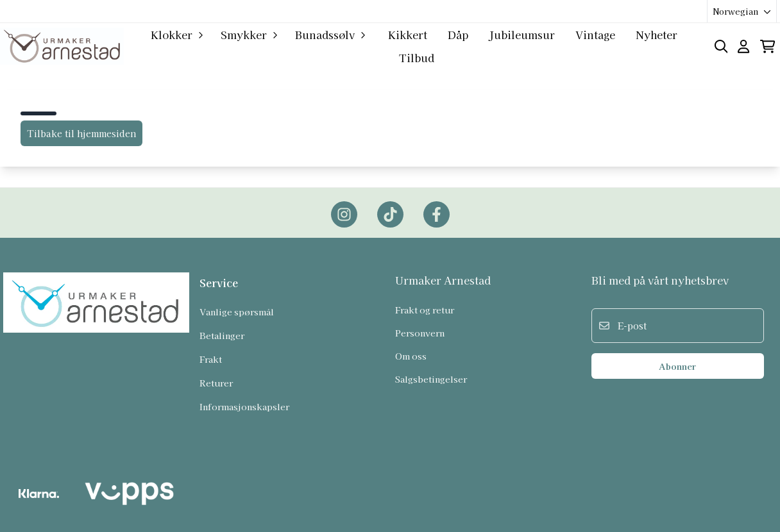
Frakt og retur (425, 310)
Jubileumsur (522, 35)
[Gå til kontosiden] (743, 46)
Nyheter (657, 35)
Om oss (411, 356)
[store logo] (62, 46)
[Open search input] (721, 46)
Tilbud (417, 58)
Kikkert (408, 35)
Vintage (595, 35)
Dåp (458, 35)
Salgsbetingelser (431, 379)
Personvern (420, 333)
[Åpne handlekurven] (767, 46)
